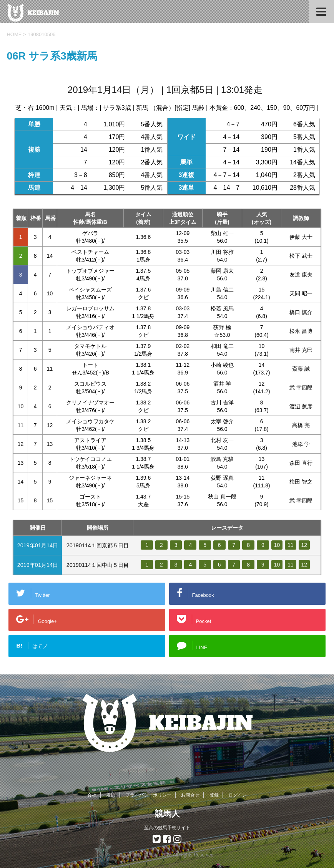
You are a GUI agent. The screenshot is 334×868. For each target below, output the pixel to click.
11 (291, 545)
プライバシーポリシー (148, 795)
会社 (92, 795)
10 (278, 545)
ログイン (238, 795)
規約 (111, 795)
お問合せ (190, 795)
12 (305, 545)
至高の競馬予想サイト (167, 828)
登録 (214, 795)
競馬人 (167, 814)
